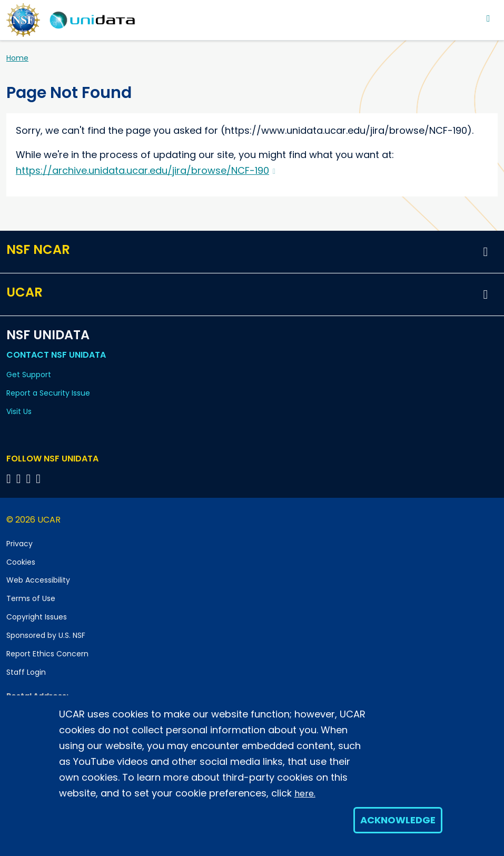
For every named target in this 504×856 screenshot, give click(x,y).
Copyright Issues (37, 617)
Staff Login (26, 672)
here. (305, 794)
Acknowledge (398, 820)
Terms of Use (31, 598)
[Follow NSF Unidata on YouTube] (20, 479)
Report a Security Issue (48, 393)
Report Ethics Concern (47, 654)
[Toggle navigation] (488, 18)
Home (17, 58)
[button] (486, 252)
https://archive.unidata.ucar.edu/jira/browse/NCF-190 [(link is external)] (146, 170)
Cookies (21, 562)
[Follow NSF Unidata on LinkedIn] (30, 479)
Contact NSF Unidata (56, 355)
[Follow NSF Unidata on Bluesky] (10, 479)
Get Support (29, 375)
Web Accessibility (38, 580)
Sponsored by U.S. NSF (46, 635)
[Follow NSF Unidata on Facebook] (40, 479)
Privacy (19, 544)
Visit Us (19, 411)
